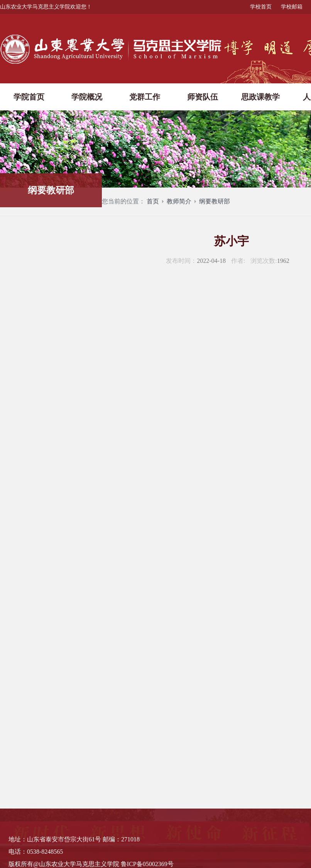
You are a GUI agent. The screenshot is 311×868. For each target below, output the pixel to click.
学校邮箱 (292, 7)
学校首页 (261, 7)
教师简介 (179, 203)
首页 (153, 203)
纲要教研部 (215, 203)
